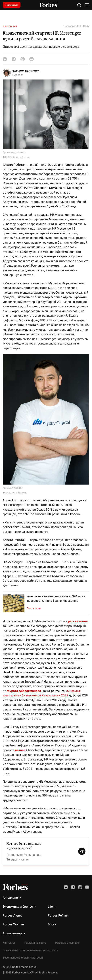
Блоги (52, 924)
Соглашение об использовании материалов (30, 950)
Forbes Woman (13, 924)
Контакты (9, 943)
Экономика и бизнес (18, 907)
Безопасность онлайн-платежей (23, 958)
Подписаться (12, 5)
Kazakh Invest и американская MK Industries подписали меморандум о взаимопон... (36, 608)
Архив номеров (14, 933)
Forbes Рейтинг (59, 915)
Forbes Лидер (13, 915)
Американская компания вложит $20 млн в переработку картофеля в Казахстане (56, 598)
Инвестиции (10, 26)
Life (50, 907)
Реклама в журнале (67, 943)
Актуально (10, 898)
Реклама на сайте (35, 943)
